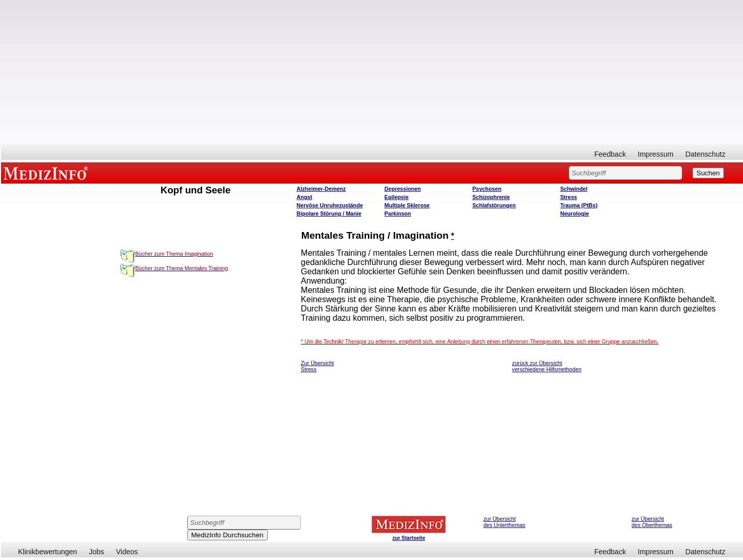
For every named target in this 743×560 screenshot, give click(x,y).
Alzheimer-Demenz (321, 189)
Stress (569, 197)
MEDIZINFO (47, 173)
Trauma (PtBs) (579, 205)
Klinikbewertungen (47, 552)
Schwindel (574, 189)
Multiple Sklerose (407, 205)
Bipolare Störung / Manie (329, 213)
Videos (127, 552)
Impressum (656, 154)
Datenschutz (705, 154)
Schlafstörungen (494, 205)
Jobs (96, 552)
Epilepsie (397, 197)
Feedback (610, 154)
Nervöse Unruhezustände (330, 205)
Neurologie (575, 213)
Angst (304, 197)
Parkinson (398, 213)
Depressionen (402, 189)
